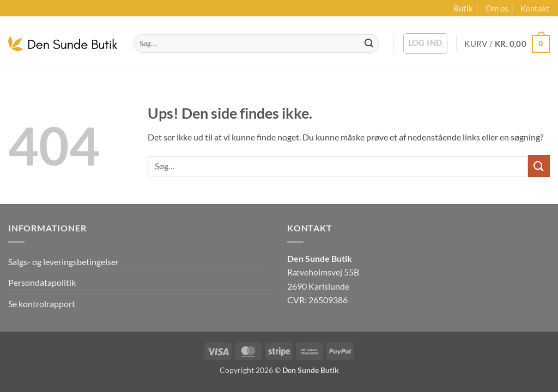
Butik (463, 8)
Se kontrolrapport (42, 304)
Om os (497, 8)
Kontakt (535, 8)
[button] (425, 44)
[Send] (369, 44)
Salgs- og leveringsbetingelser (63, 262)
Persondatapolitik (42, 282)
